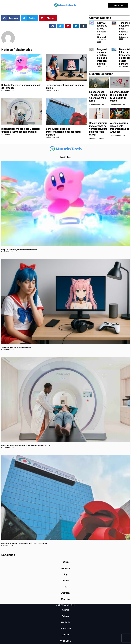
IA (66, 587)
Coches (65, 581)
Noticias (66, 562)
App (65, 574)
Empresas (66, 593)
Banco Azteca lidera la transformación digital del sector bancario (64, 132)
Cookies (65, 635)
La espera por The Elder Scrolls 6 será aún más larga (98, 96)
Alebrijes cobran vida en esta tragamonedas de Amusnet (120, 127)
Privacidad (66, 628)
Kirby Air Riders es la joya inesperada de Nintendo (103, 30)
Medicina (66, 599)
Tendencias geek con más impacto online (16, 348)
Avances (66, 568)
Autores (65, 616)
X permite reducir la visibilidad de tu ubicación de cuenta (119, 96)
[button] (11, 18)
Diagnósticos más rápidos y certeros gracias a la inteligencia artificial (21, 130)
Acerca (65, 610)
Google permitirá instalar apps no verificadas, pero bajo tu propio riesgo (98, 129)
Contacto (66, 622)
